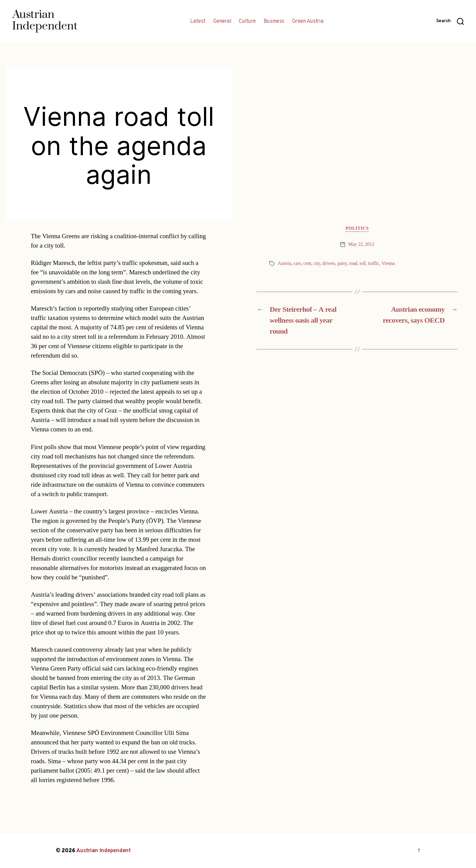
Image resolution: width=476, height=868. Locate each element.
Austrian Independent (104, 851)
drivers (329, 263)
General (222, 22)
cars (297, 263)
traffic (374, 263)
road (353, 263)
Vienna (388, 263)
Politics (357, 228)
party (342, 263)
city (317, 263)
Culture (247, 22)
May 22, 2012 (361, 244)
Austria (285, 263)
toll (363, 263)
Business (274, 22)
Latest (198, 22)
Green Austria (308, 22)
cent (307, 263)
